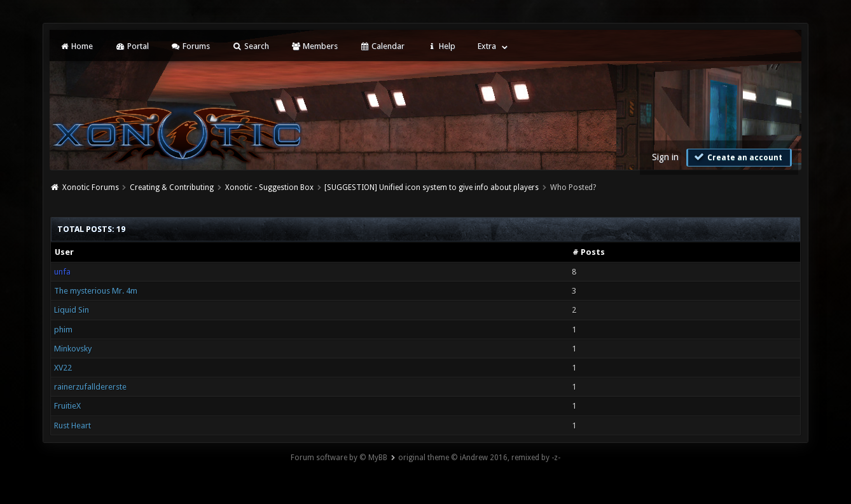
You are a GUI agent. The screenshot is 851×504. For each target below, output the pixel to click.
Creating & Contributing (172, 187)
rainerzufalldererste (90, 387)
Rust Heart (73, 426)
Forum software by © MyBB (339, 458)
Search (250, 46)
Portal (132, 46)
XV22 (63, 368)
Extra (487, 46)
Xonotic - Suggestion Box (269, 187)
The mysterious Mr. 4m (96, 291)
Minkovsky (73, 349)
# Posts (589, 252)
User (64, 252)
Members (315, 46)
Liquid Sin (72, 310)
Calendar (382, 46)
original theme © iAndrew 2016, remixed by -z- (479, 458)
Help (441, 46)
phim (63, 330)
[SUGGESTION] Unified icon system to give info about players (432, 187)
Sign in (665, 157)
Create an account (738, 157)
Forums (190, 46)
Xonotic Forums (91, 187)
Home (76, 46)
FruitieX (67, 406)
